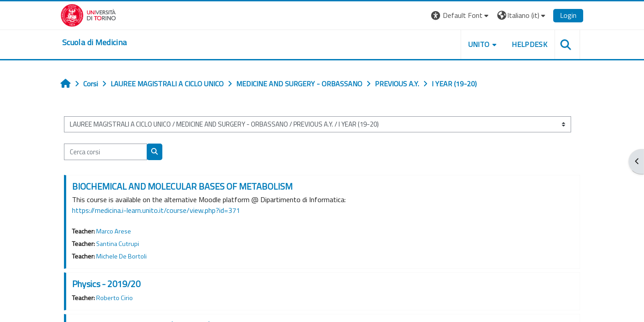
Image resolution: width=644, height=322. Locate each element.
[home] (94, 42)
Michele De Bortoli (121, 256)
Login (568, 15)
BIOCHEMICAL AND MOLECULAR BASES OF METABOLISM (182, 186)
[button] (461, 15)
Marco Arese (114, 231)
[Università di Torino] (88, 14)
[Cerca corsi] (106, 152)
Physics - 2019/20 (106, 284)
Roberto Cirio (114, 298)
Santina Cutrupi (118, 244)
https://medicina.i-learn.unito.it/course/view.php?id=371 (156, 210)
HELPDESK (530, 44)
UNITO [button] (479, 44)
